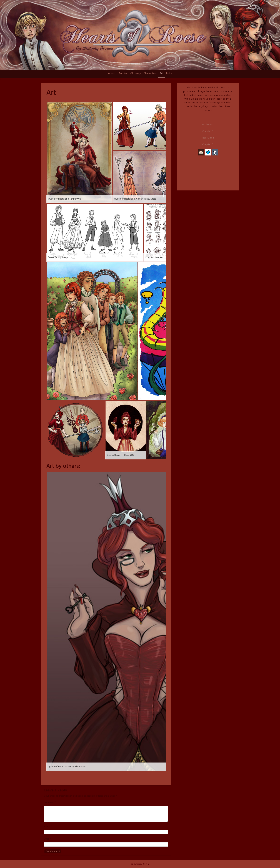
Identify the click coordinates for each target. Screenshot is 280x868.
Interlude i (208, 138)
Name (47, 827)
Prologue (208, 125)
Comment (49, 803)
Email (47, 839)
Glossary (136, 74)
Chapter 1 (208, 131)
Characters (150, 74)
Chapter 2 (208, 144)
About (112, 74)
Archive (123, 74)
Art (161, 74)
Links (169, 74)
